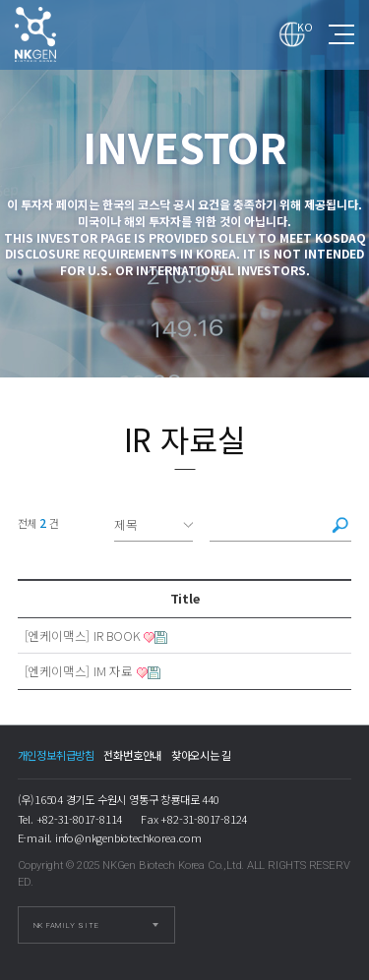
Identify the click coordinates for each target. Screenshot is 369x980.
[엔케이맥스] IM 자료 (79, 671)
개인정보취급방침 (56, 755)
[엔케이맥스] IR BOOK (83, 636)
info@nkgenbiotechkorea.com (128, 837)
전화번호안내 (132, 755)
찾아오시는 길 (202, 755)
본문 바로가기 (0, 0)
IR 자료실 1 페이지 (54, 34)
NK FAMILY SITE (66, 925)
